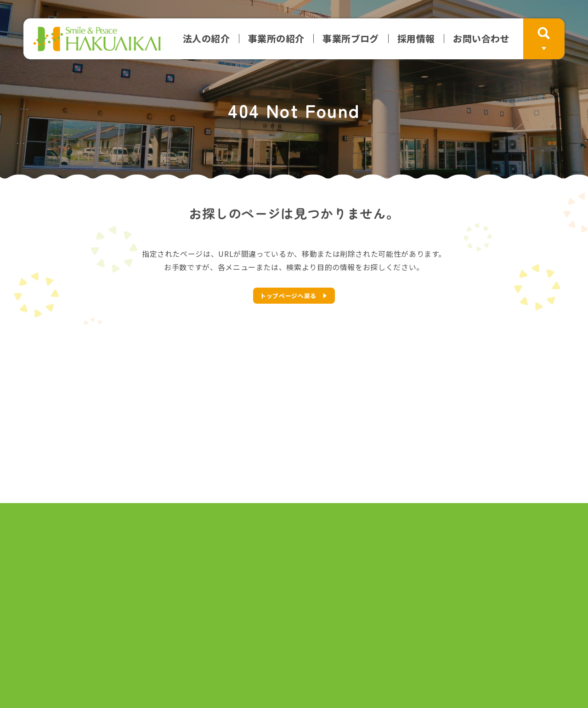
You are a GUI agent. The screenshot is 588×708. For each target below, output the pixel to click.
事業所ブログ (351, 39)
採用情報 (416, 39)
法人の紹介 (206, 39)
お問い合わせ (481, 39)
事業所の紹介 (276, 39)
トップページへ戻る (288, 296)
